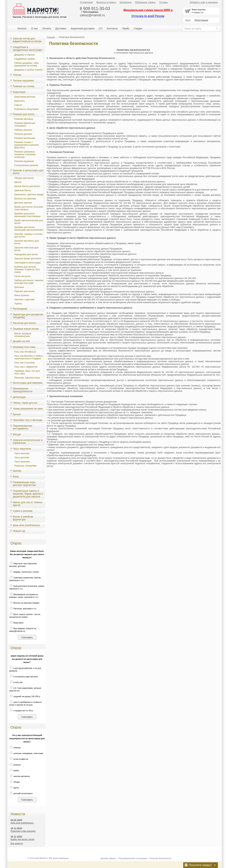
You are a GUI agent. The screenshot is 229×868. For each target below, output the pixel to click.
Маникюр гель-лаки (24, 347)
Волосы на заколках (25, 199)
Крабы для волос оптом (22, 839)
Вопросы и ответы (106, 2)
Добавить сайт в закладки (204, 2)
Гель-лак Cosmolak (25, 363)
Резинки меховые (24, 119)
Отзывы (164, 2)
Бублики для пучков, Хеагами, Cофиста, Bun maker (27, 269)
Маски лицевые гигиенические (23, 335)
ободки (14, 782)
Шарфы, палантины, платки (24, 572)
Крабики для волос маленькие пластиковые (27, 215)
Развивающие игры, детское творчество (24, 484)
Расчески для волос (24, 323)
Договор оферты (108, 858)
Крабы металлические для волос (29, 222)
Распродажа (20, 309)
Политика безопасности (160, 858)
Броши (17, 414)
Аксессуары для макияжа (28, 383)
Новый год (19, 531)
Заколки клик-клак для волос (26, 249)
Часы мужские (22, 462)
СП (101, 28)
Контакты (112, 28)
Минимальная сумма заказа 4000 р (148, 10)
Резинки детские (23, 134)
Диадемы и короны (25, 55)
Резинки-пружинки (24, 161)
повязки (15, 748)
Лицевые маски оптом (26, 329)
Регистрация (201, 20)
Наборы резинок (23, 130)
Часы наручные (22, 449)
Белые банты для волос (27, 186)
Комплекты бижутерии (26, 109)
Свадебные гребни (25, 59)
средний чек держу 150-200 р (25, 696)
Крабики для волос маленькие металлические (29, 228)
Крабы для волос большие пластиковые (29, 208)
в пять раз (16, 682)
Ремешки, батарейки (25, 466)
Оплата (47, 28)
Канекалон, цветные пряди (29, 194)
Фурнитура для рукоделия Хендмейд (28, 316)
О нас (34, 28)
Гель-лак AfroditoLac (25, 352)
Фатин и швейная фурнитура (23, 518)
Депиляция (19, 397)
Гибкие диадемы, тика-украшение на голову (27, 64)
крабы (14, 770)
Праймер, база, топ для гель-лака (27, 372)
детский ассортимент (21, 793)
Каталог (22, 28)
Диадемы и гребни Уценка (28, 70)
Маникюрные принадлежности (23, 390)
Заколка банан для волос (28, 258)
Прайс (126, 28)
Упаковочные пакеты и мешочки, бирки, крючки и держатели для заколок (28, 494)
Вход (188, 20)
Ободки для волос (24, 178)
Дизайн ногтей (21, 341)
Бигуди (17, 434)
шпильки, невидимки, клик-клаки (26, 753)
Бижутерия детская (25, 97)
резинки (15, 765)
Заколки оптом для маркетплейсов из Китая (27, 40)
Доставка (61, 28)
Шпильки (19, 287)
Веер (16, 476)
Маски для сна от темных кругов (28, 504)
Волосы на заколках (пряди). (24, 603)
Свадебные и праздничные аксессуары (28, 48)
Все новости (17, 843)
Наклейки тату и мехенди (28, 420)
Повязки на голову (24, 86)
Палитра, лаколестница (27, 378)
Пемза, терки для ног (25, 403)
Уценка (18, 304)
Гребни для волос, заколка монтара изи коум (29, 282)
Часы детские (22, 457)
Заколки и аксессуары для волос (28, 172)
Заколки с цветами (24, 299)
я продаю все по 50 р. (21, 711)
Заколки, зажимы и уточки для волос (28, 235)
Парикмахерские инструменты (23, 427)
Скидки (138, 28)
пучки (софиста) (19, 759)
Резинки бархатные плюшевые (25, 124)
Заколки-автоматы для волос (27, 242)
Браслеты (20, 101)
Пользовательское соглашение (133, 858)
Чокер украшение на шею (28, 409)
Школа (18, 182)
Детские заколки (23, 203)
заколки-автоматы (20, 776)
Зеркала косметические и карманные (28, 441)
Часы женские (22, 453)
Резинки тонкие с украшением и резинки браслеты (27, 145)
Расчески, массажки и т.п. (23, 609)
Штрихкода (125, 2)
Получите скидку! (200, 865)
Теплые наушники (23, 81)
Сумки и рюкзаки (23, 511)
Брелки (17, 471)
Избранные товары (145, 2)
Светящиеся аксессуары (28, 263)
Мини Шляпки (22, 295)
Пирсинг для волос (25, 291)
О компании (86, 2)
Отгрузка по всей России (148, 16)
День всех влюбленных (26, 525)
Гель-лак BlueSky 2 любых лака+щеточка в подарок (29, 357)
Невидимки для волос (26, 254)
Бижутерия (19, 92)
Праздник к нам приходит (23, 831)
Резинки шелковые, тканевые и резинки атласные (25, 154)
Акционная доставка (82, 28)
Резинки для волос (24, 114)
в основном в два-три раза (23, 677)
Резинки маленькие (25, 138)
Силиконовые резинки (26, 165)
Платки (17, 75)
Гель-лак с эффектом (26, 367)
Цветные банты (23, 190)
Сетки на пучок (22, 276)
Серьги (18, 105)
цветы (14, 788)
